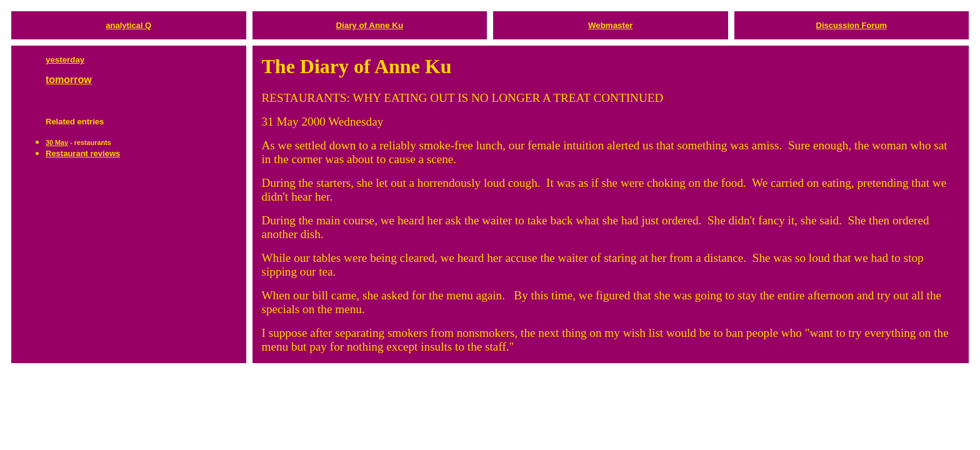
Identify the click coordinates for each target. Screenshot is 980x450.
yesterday (65, 60)
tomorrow (69, 80)
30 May (57, 142)
